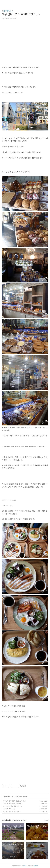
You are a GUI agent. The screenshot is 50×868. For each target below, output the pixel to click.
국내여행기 (7, 796)
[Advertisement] (25, 749)
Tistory (36, 866)
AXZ (24, 866)
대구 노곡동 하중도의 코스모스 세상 (13, 801)
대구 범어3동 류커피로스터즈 (12, 806)
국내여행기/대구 (7, 11)
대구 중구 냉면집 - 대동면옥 (11, 811)
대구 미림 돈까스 (8, 809)
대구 (13, 796)
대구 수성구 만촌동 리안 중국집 (12, 804)
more (46, 820)
